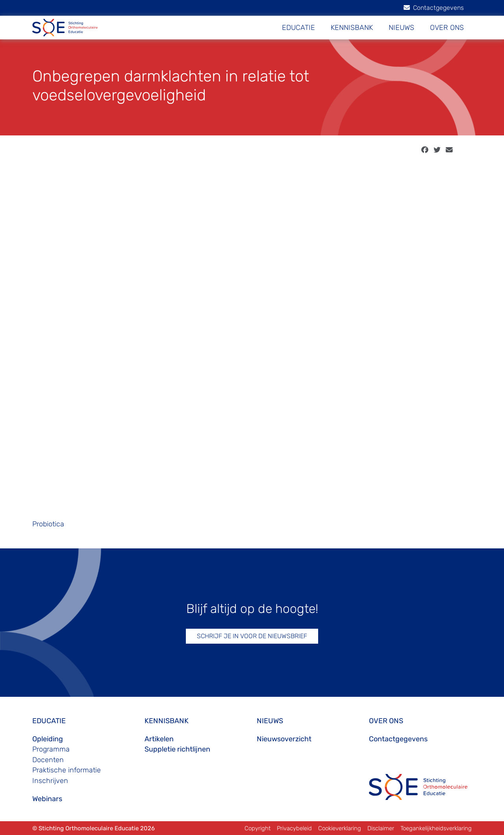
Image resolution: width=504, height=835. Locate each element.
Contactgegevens (434, 8)
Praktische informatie (67, 770)
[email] (449, 150)
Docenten (48, 760)
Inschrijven (50, 781)
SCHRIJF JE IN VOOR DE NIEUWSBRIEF (252, 636)
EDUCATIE (298, 28)
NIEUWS (401, 28)
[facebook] (425, 150)
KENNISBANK (352, 28)
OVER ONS (447, 28)
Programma (51, 749)
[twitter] (437, 150)
